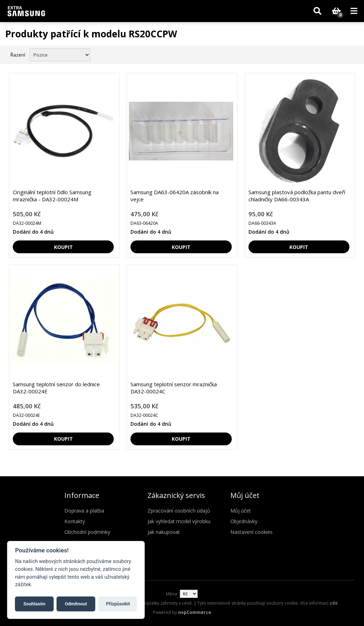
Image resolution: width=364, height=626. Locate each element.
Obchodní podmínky (87, 532)
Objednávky (244, 521)
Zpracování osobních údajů (179, 511)
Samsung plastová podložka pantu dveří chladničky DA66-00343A (297, 196)
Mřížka (338, 54)
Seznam (351, 54)
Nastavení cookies (251, 532)
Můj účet (241, 511)
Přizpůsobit (118, 604)
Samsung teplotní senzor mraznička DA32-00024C (174, 388)
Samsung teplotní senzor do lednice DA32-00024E (56, 388)
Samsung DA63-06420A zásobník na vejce (175, 196)
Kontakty (75, 521)
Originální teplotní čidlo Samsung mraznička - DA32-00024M (52, 196)
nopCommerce (195, 612)
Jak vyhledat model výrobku (179, 521)
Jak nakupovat (164, 532)
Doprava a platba (84, 511)
